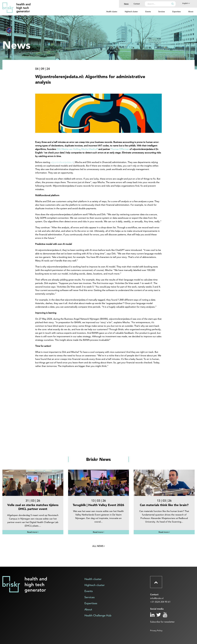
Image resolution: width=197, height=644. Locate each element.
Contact (137, 4)
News (126, 4)
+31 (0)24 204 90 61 (160, 602)
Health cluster (112, 12)
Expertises (177, 12)
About (191, 12)
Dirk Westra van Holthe (68, 149)
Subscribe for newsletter (162, 622)
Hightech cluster (131, 12)
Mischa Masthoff (89, 149)
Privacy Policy (156, 631)
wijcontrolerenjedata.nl (62, 162)
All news (99, 546)
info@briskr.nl (157, 598)
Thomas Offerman (120, 149)
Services (162, 12)
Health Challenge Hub (98, 615)
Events (148, 12)
